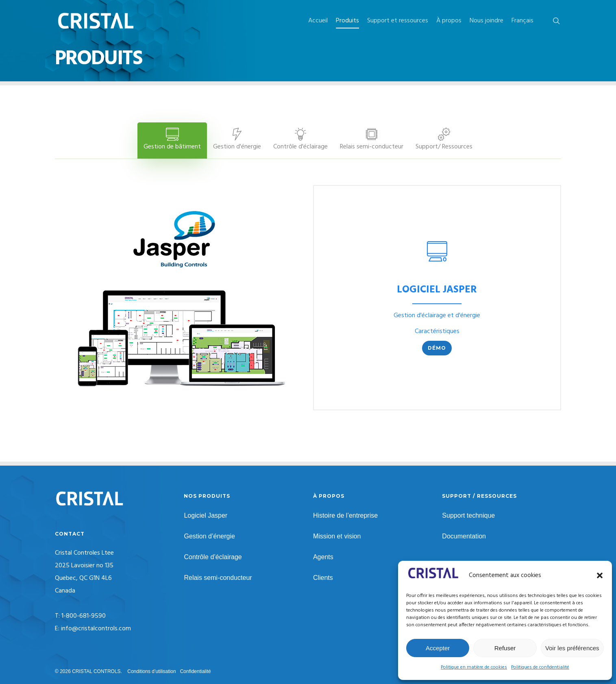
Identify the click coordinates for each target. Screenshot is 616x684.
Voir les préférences (572, 648)
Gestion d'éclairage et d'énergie (437, 316)
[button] (600, 575)
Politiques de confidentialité (540, 667)
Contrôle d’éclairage (213, 557)
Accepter (438, 648)
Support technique (468, 515)
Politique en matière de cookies (474, 667)
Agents (323, 557)
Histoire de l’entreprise (345, 515)
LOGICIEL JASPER (437, 290)
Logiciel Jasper (206, 515)
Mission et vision (337, 536)
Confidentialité (196, 671)
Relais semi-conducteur (218, 578)
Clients (323, 578)
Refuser (505, 648)
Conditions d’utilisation (151, 671)
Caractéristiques (437, 331)
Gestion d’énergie (209, 536)
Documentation (464, 536)
